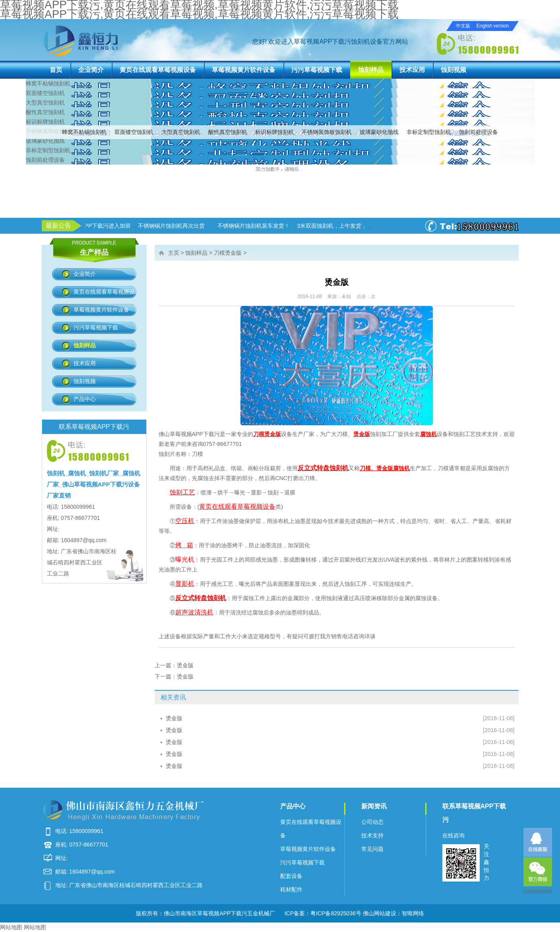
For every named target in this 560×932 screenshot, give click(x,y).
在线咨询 (453, 835)
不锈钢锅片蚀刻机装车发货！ (281, 226)
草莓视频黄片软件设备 (244, 70)
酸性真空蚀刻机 (228, 132)
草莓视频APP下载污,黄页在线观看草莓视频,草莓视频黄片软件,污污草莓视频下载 (199, 14)
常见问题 (372, 849)
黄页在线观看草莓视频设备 (158, 70)
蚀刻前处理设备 (479, 132)
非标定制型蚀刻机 (429, 132)
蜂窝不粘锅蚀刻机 (84, 132)
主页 (174, 253)
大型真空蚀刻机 (181, 132)
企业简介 (91, 70)
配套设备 (291, 876)
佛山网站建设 (380, 913)
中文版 (463, 26)
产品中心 (85, 399)
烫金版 (185, 665)
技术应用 (412, 70)
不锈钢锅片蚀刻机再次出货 (198, 226)
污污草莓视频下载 (317, 70)
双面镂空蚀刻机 (134, 132)
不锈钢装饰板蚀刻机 (327, 132)
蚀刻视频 (453, 70)
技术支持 (372, 835)
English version (493, 26)
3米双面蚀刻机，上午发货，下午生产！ (373, 226)
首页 (56, 70)
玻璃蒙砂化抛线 (379, 132)
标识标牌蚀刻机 (275, 132)
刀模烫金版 (228, 253)
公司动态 (372, 822)
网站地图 (11, 927)
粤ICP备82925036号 (336, 913)
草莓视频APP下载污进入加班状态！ (130, 226)
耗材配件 (291, 889)
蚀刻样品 (371, 70)
